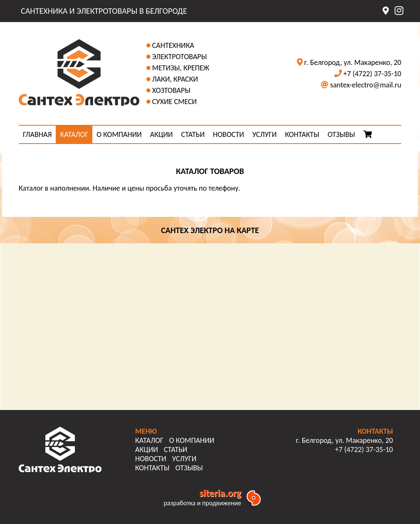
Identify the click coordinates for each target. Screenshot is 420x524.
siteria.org (220, 493)
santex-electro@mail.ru (366, 85)
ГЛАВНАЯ (37, 134)
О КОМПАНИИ (119, 134)
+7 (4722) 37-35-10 (372, 74)
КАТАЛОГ (74, 134)
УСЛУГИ (264, 134)
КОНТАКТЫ (302, 134)
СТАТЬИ (193, 134)
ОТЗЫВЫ (341, 134)
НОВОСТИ (229, 134)
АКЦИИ (162, 134)
